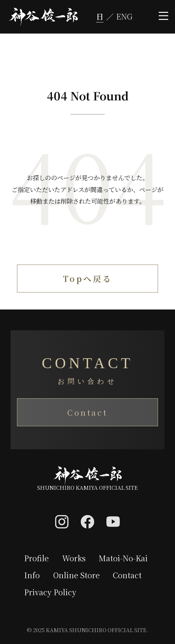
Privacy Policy (50, 593)
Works (75, 559)
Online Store (77, 576)
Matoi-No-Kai (124, 559)
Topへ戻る (88, 279)
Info (32, 576)
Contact (88, 412)
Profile (37, 559)
